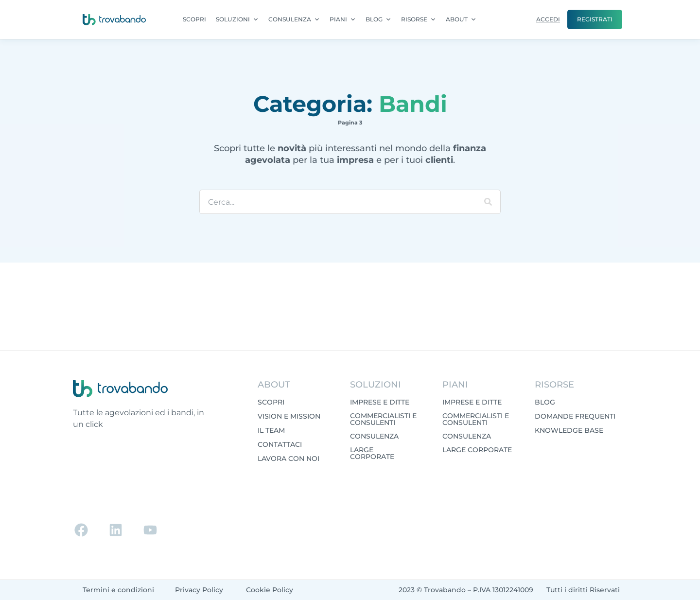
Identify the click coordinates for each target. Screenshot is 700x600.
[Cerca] (488, 202)
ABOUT (461, 19)
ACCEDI (548, 19)
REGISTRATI (595, 19)
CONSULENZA (294, 19)
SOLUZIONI (237, 19)
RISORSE (419, 19)
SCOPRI (194, 19)
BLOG (378, 19)
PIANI (343, 19)
